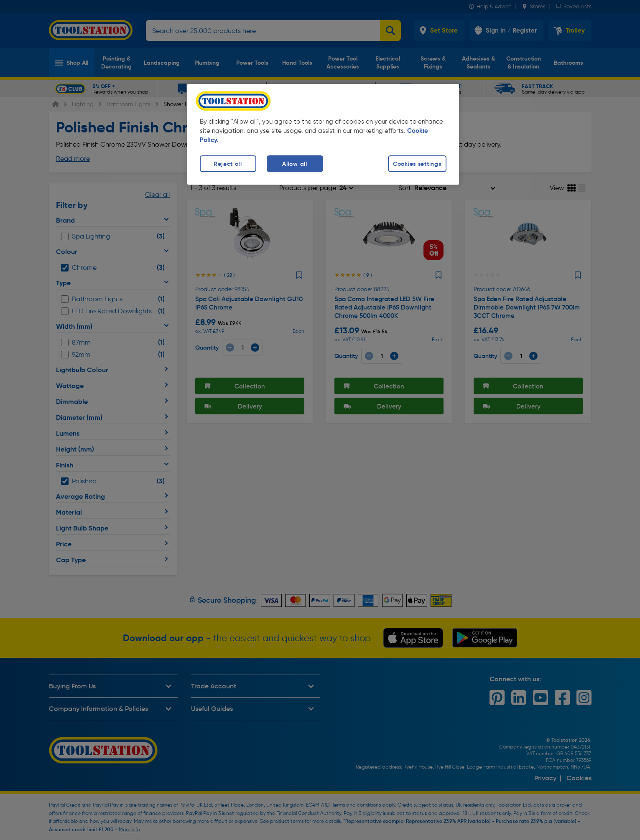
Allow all (295, 164)
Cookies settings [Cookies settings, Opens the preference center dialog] (417, 164)
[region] (323, 134)
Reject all (228, 164)
